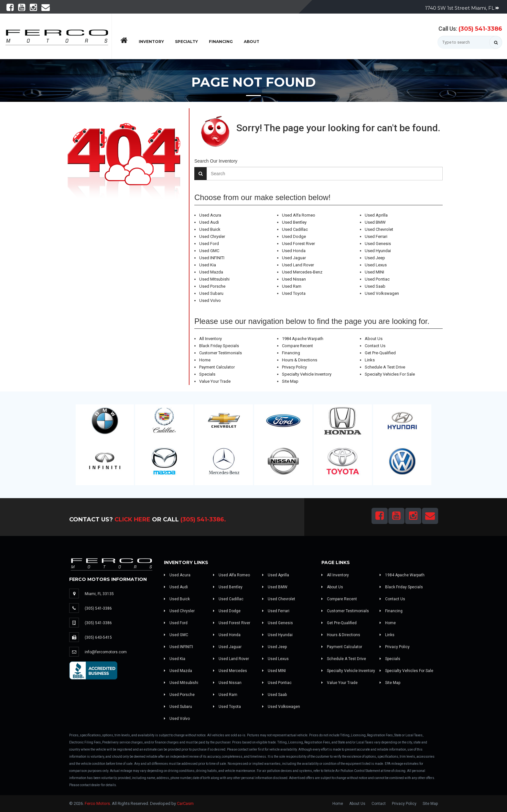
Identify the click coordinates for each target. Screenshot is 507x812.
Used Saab (375, 286)
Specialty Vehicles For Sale (390, 374)
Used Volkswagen (382, 293)
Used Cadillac (295, 229)
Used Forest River (298, 244)
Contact (379, 804)
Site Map (290, 381)
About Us (374, 339)
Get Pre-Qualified (380, 353)
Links (370, 360)
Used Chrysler (212, 236)
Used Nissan (294, 279)
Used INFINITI (212, 258)
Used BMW (375, 222)
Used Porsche (212, 286)
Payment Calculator (217, 367)
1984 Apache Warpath (303, 339)
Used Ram (292, 286)
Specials (207, 374)
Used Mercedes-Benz (302, 272)
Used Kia (208, 265)
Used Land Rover (298, 265)
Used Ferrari (376, 236)
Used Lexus (376, 265)
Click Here (132, 519)
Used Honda (294, 251)
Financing (221, 42)
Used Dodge (294, 236)
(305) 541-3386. (203, 519)
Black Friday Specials (219, 346)
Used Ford (209, 244)
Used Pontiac (377, 279)
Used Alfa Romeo (299, 215)
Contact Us (375, 346)
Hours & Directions (300, 360)
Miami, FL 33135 (99, 594)
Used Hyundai (378, 251)
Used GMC (209, 251)
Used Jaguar (294, 258)
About (252, 42)
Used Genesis (378, 244)
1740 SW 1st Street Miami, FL (462, 8)
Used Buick (210, 229)
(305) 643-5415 (98, 637)
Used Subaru (211, 293)
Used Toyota (294, 293)
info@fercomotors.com (106, 652)
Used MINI (374, 272)
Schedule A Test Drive (385, 367)
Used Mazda (211, 272)
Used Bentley (294, 222)
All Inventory (210, 339)
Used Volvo (210, 300)
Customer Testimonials (221, 353)
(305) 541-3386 (480, 29)
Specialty (186, 42)
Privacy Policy (294, 367)
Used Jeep (375, 258)
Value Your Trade (215, 381)
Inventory (151, 42)
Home (205, 360)
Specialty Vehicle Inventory (307, 374)
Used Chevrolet (379, 229)
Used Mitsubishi (214, 279)
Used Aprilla (376, 215)
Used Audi (209, 222)
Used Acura (210, 215)
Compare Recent (297, 346)
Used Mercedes (230, 671)
